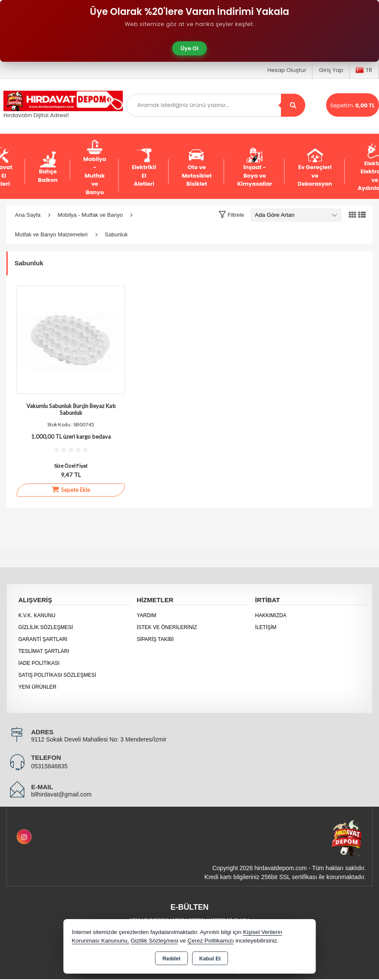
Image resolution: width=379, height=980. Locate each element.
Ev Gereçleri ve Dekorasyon (315, 167)
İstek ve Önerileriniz (167, 627)
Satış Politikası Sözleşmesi (57, 675)
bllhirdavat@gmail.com (61, 794)
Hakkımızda (271, 615)
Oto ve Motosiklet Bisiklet (197, 167)
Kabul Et (210, 959)
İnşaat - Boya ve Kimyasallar (255, 167)
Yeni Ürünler (37, 687)
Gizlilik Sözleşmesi (46, 627)
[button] (231, 215)
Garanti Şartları (43, 639)
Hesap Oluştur (287, 70)
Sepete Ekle (71, 489)
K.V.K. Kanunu (37, 615)
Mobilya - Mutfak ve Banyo (95, 168)
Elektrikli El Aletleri (144, 167)
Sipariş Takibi (155, 639)
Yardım (147, 615)
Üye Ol (190, 48)
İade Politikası (39, 663)
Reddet (171, 959)
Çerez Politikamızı (211, 941)
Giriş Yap (331, 70)
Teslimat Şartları (44, 651)
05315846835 (49, 766)
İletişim (266, 627)
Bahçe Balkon (48, 168)
